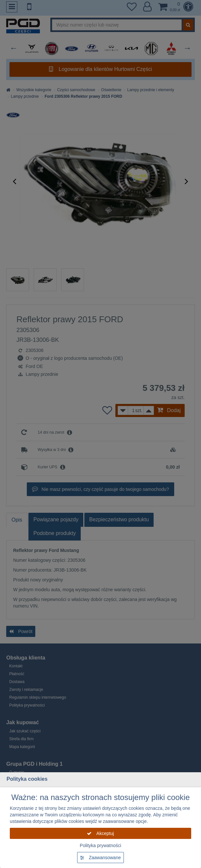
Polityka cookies (27, 779)
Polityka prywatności (100, 845)
